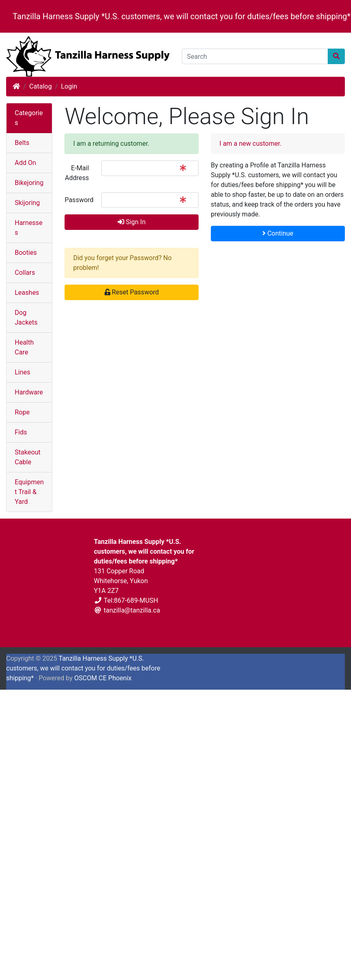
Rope (22, 412)
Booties (26, 253)
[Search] (255, 56)
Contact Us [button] (146, 629)
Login (69, 86)
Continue (278, 233)
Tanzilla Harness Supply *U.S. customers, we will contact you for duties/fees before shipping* (182, 16)
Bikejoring (29, 183)
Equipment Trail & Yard (29, 492)
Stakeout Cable (28, 457)
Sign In (132, 222)
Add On (25, 163)
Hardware (29, 392)
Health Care (24, 347)
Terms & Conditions (35, 561)
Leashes (27, 293)
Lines (22, 372)
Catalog (41, 86)
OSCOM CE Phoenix (103, 678)
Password (79, 200)
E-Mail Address (77, 173)
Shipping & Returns (34, 578)
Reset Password (132, 292)
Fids (21, 432)
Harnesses (29, 228)
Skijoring (27, 203)
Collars (25, 273)
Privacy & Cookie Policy (40, 545)
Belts (22, 143)
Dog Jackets (26, 317)
